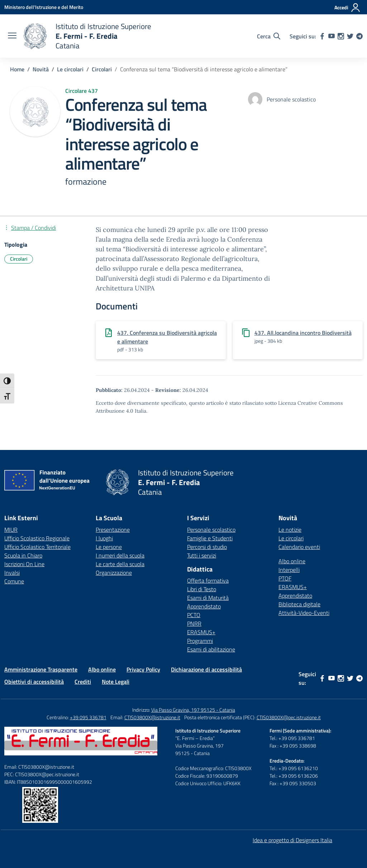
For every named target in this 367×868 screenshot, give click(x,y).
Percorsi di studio (207, 547)
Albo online (292, 561)
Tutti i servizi (202, 555)
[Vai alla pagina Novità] (41, 69)
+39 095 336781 (88, 717)
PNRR (194, 623)
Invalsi (12, 573)
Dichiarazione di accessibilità (206, 669)
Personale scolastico (211, 530)
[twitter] (350, 36)
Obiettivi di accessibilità (34, 682)
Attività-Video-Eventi (304, 613)
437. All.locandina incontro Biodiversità (303, 333)
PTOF (285, 578)
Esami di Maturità (208, 598)
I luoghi (104, 538)
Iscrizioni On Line (24, 564)
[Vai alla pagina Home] (17, 69)
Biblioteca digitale (299, 604)
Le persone (109, 547)
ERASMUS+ (201, 632)
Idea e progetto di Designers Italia (292, 840)
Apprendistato (204, 606)
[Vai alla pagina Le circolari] (70, 69)
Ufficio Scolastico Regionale (37, 538)
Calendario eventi (299, 547)
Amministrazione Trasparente (41, 669)
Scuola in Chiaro (23, 555)
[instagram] (341, 36)
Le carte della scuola (120, 564)
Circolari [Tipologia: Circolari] (19, 259)
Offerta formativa (208, 580)
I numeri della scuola (120, 555)
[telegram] (359, 36)
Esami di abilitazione (211, 649)
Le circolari (291, 538)
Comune (14, 581)
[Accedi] (347, 8)
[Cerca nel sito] (269, 36)
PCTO (194, 615)
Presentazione (113, 530)
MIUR (11, 530)
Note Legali (116, 682)
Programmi (200, 641)
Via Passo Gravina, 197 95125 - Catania (193, 710)
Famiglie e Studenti (210, 538)
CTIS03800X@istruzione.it (152, 717)
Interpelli (289, 570)
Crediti (83, 682)
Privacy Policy (143, 669)
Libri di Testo (202, 589)
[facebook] (322, 36)
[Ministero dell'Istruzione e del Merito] (44, 7)
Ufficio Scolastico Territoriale (37, 547)
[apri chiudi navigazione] (12, 36)
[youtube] (332, 36)
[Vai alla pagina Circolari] (102, 69)
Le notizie (290, 530)
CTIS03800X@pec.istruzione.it (289, 717)
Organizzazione (114, 573)
